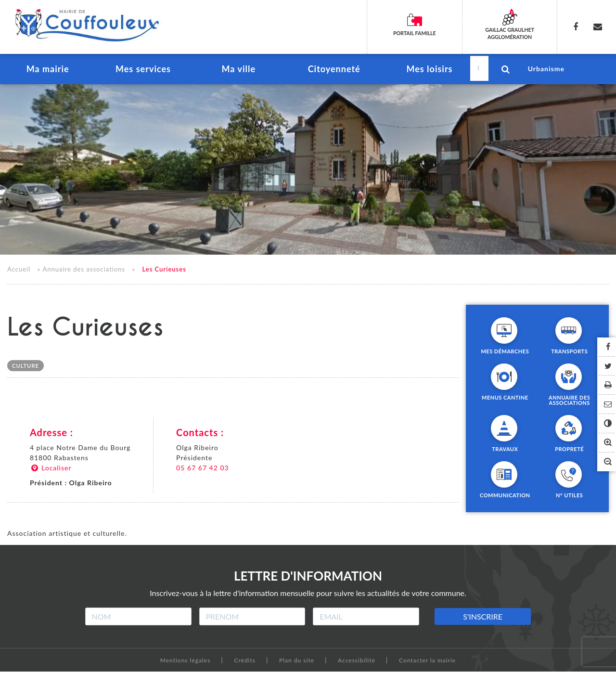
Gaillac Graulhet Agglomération (510, 34)
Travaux (505, 450)
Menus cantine (505, 399)
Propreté (569, 450)
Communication (505, 496)
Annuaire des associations (84, 271)
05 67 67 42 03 (203, 470)
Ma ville (238, 70)
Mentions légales (186, 662)
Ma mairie (47, 70)
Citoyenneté (334, 70)
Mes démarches (505, 352)
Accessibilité (357, 662)
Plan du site (297, 662)
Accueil (19, 271)
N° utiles (569, 496)
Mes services (143, 70)
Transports (569, 352)
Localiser (51, 470)
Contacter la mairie (427, 662)
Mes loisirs (429, 70)
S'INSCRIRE (483, 618)
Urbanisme (546, 70)
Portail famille (414, 33)
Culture (26, 368)
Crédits (245, 662)
